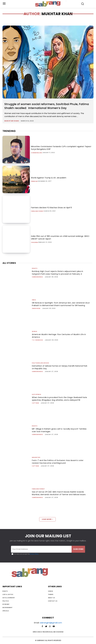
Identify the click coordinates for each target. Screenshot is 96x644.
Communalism (37, 153)
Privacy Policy (34, 554)
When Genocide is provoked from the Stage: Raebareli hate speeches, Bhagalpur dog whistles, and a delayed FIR (59, 399)
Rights (35, 268)
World (35, 331)
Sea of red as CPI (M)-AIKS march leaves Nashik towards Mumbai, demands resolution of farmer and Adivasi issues (59, 493)
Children (34, 242)
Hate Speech (37, 394)
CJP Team (35, 403)
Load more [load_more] (47, 519)
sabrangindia (37, 277)
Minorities (36, 457)
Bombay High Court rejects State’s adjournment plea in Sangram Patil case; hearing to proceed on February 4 (57, 273)
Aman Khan (36, 308)
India (34, 300)
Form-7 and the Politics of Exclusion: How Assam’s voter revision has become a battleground (58, 462)
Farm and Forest (38, 211)
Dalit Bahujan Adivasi (40, 363)
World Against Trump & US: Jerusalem (49, 178)
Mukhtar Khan (12, 121)
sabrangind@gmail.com (51, 623)
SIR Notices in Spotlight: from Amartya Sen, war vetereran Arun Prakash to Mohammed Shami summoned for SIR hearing (61, 304)
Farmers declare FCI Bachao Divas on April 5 (52, 208)
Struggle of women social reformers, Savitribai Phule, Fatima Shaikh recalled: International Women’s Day (47, 106)
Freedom (34, 181)
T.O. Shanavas (37, 340)
